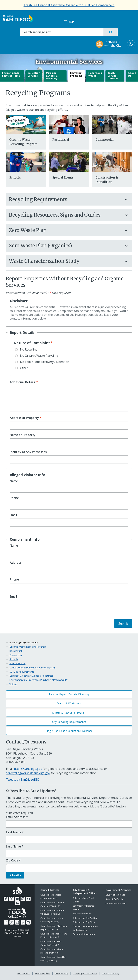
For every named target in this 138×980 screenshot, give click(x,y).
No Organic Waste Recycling (39, 356)
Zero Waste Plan (65, 230)
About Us (132, 74)
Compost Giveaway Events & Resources (31, 676)
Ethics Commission (82, 914)
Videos (13, 684)
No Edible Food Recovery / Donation (45, 362)
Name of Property (23, 435)
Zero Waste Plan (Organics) (65, 246)
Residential (61, 140)
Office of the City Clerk (84, 922)
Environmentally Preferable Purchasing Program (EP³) (39, 680)
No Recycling (29, 349)
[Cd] (112, 162)
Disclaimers (24, 973)
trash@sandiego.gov (28, 769)
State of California (114, 899)
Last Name (15, 847)
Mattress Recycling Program (69, 713)
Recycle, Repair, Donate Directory (69, 694)
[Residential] (69, 124)
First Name (15, 832)
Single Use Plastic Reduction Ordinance (69, 731)
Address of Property (24, 418)
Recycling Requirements (65, 199)
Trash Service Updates (113, 76)
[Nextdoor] (28, 898)
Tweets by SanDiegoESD (23, 780)
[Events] (69, 162)
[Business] (112, 124)
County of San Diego (115, 895)
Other (24, 368)
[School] (26, 162)
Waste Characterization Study (65, 261)
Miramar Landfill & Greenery (52, 76)
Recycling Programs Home (24, 643)
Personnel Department (84, 934)
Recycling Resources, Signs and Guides (65, 215)
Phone (14, 498)
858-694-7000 (15, 762)
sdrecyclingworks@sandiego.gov (28, 773)
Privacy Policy (43, 973)
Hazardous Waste (95, 74)
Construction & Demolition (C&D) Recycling (32, 668)
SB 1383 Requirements (22, 672)
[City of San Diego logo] (18, 18)
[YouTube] (17, 898)
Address (16, 563)
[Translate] (131, 44)
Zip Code (13, 860)
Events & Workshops (69, 703)
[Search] (62, 32)
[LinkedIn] (17, 903)
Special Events (63, 177)
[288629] (26, 124)
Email (13, 515)
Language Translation (85, 973)
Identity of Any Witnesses (28, 452)
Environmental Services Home (11, 74)
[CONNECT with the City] (110, 44)
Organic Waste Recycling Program (28, 647)
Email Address (17, 817)
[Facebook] (6, 898)
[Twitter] (12, 898)
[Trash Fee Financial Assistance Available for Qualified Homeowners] (69, 5)
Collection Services (34, 74)
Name (14, 481)
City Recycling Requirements (69, 722)
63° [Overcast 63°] (69, 22)
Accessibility (61, 973)
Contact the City (110, 973)
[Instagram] (23, 898)
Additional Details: (23, 382)
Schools (15, 177)
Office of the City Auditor (85, 918)
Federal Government (116, 903)
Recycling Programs (76, 74)
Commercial (105, 140)
